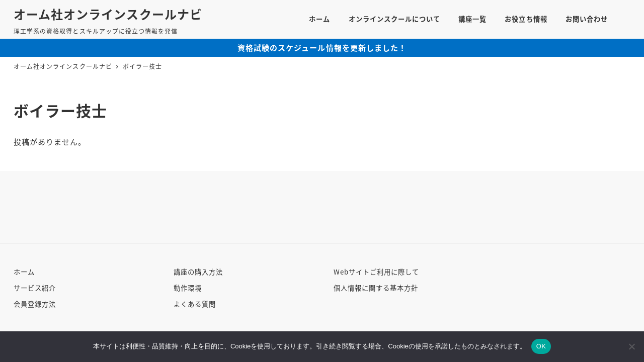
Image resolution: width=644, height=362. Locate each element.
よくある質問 (195, 304)
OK (541, 346)
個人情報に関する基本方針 (376, 288)
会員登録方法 (35, 304)
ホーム (24, 272)
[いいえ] (631, 346)
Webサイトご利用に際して (377, 272)
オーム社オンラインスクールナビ (108, 14)
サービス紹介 (35, 288)
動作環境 (188, 288)
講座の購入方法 (198, 272)
